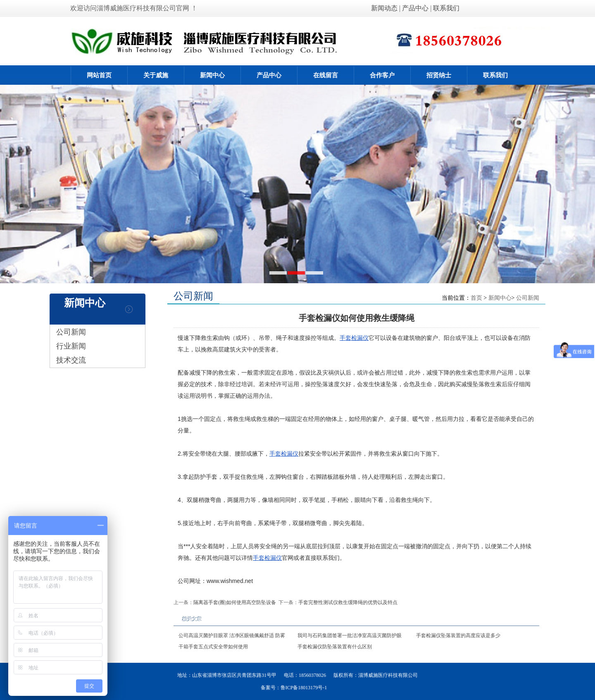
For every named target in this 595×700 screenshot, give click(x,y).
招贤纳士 (439, 75)
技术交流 (71, 360)
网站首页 (99, 75)
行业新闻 (71, 346)
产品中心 (415, 8)
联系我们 (446, 8)
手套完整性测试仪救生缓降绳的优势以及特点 (348, 602)
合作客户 (382, 75)
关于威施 (156, 75)
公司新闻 (71, 332)
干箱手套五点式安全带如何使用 (213, 647)
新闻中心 (212, 75)
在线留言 (326, 75)
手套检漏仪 (354, 338)
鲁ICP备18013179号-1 (304, 688)
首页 (476, 298)
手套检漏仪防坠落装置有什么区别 (335, 647)
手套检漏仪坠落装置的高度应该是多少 (458, 635)
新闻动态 (385, 8)
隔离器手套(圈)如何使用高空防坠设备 (235, 602)
